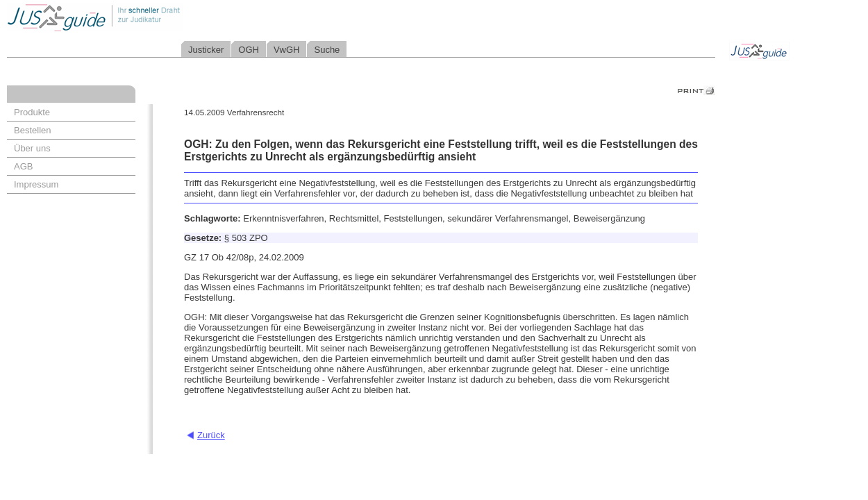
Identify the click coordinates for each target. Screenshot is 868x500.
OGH (249, 50)
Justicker (206, 50)
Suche (327, 50)
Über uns (32, 148)
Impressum (36, 184)
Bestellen (32, 130)
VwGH (287, 50)
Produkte (32, 112)
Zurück (211, 435)
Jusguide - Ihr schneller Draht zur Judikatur (140, 17)
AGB (23, 166)
